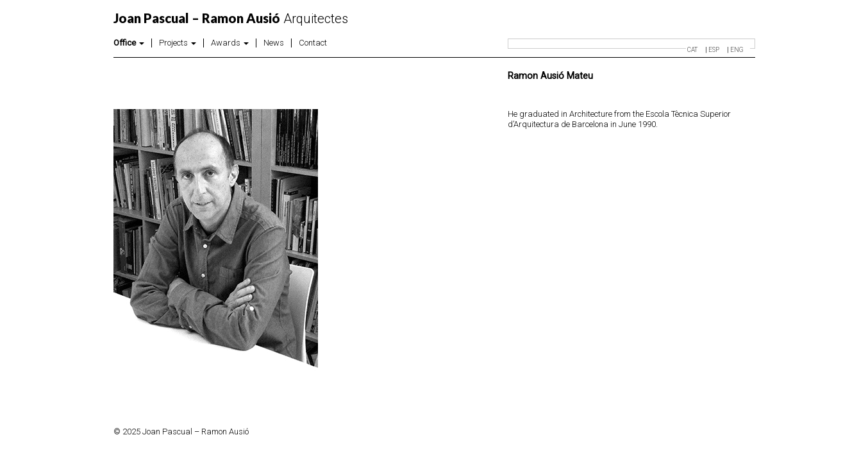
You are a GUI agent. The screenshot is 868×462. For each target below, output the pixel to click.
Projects (178, 43)
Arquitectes (231, 19)
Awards (230, 43)
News (274, 43)
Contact (313, 43)
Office (129, 43)
